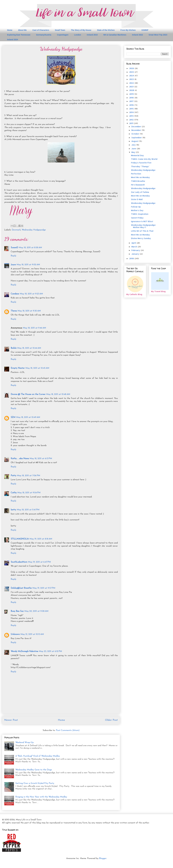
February (136, 250)
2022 (132, 83)
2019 (132, 94)
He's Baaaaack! (138, 185)
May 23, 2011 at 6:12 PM (50, 651)
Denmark (16, 230)
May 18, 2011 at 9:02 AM (28, 265)
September (137, 138)
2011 (132, 123)
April (134, 243)
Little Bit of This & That (142, 231)
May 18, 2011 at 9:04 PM (29, 493)
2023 (132, 79)
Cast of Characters (41, 30)
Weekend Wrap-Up (25, 743)
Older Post (111, 720)
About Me (22, 30)
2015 (132, 109)
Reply (13, 256)
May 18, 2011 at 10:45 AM (37, 368)
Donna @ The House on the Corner (28, 394)
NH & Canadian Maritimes (115, 35)
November (137, 130)
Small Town (60, 30)
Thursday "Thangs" (140, 166)
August (135, 141)
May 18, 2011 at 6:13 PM (41, 459)
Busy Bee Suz (17, 611)
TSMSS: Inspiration (140, 214)
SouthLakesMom (19, 562)
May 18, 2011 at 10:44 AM (29, 348)
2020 (132, 90)
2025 (132, 72)
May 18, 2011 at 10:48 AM (58, 394)
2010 (132, 258)
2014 (132, 112)
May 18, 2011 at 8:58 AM (30, 248)
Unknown (15, 634)
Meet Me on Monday (140, 177)
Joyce (13, 265)
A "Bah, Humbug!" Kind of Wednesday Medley (38, 756)
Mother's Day (137, 210)
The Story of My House (81, 30)
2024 (132, 76)
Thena (14, 311)
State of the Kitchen (106, 30)
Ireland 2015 (92, 35)
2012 (132, 120)
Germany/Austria (44, 35)
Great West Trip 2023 (158, 35)
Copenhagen (63, 35)
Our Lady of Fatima (140, 192)
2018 (132, 98)
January (136, 254)
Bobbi (14, 348)
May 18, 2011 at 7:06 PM (29, 476)
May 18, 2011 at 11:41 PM (28, 510)
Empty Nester (18, 368)
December (137, 127)
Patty (13, 476)
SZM (13, 417)
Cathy (14, 493)
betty (13, 510)
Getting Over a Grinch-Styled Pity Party (35, 783)
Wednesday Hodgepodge (34, 230)
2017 (132, 101)
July (134, 145)
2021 (132, 87)
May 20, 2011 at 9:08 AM (36, 611)
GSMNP (145, 30)
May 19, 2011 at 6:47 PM (39, 562)
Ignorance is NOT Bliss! (142, 221)
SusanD (14, 248)
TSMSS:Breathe (138, 181)
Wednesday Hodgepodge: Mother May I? (143, 226)
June (134, 149)
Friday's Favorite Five (141, 163)
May (134, 152)
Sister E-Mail (137, 199)
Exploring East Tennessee (19, 35)
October (136, 134)
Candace (15, 294)
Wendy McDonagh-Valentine (24, 651)
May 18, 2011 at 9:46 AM (34, 328)
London (78, 35)
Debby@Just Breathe (21, 588)
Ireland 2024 (13, 40)
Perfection (136, 174)
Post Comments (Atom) (68, 730)
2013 (132, 116)
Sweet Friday (137, 218)
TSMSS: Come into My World (144, 159)
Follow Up (136, 207)
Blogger (103, 858)
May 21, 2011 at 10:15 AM (32, 634)
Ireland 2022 (137, 35)
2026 (132, 68)
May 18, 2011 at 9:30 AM (29, 311)
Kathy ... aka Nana (20, 459)
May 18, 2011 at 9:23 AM (31, 294)
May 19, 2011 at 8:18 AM (41, 539)
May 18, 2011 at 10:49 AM (28, 417)
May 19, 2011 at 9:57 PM (44, 588)
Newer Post (11, 720)
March (135, 247)
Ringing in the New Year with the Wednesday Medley (41, 797)
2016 (132, 105)
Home (10, 30)
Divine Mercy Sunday (141, 238)
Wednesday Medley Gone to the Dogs (34, 770)
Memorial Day (137, 155)
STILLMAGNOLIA (20, 539)
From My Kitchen (128, 30)
